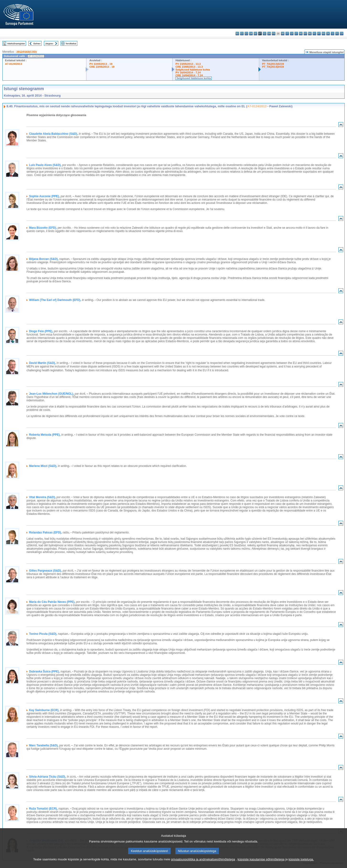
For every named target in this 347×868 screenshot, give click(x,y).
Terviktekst (71, 44)
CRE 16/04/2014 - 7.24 (189, 75)
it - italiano (287, 34)
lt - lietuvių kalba (296, 34)
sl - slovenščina (333, 34)
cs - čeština (246, 34)
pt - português (319, 34)
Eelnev (37, 44)
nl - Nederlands (310, 34)
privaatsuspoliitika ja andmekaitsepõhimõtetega (203, 865)
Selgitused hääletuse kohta (193, 70)
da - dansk (251, 34)
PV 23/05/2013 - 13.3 (188, 64)
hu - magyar (301, 34)
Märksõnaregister (16, 44)
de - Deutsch (255, 34)
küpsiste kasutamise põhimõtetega (261, 865)
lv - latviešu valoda (292, 34)
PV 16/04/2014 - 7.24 (188, 72)
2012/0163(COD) (27, 52)
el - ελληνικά (265, 34)
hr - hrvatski (283, 34)
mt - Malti (305, 34)
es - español (242, 34)
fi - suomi (337, 34)
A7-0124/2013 (13, 64)
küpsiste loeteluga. (301, 865)
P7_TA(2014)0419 (273, 67)
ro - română (323, 34)
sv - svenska (342, 34)
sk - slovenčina (328, 34)
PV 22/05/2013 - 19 (101, 64)
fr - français (274, 34)
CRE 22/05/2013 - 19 (102, 67)
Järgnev (49, 44)
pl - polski (314, 34)
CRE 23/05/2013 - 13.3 (189, 67)
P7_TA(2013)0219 (273, 64)
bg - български (237, 34)
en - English (269, 34)
